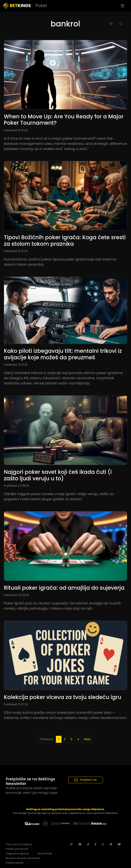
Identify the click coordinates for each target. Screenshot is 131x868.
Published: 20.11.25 (16, 365)
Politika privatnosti (17, 849)
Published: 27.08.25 (16, 486)
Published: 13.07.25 (16, 704)
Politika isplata (15, 863)
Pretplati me (85, 780)
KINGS (25, 6)
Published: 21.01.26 (16, 130)
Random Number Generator (23, 858)
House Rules (45, 854)
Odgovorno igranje (17, 854)
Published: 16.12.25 (16, 251)
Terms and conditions (19, 844)
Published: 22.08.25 (16, 595)
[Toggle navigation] (123, 6)
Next (87, 739)
